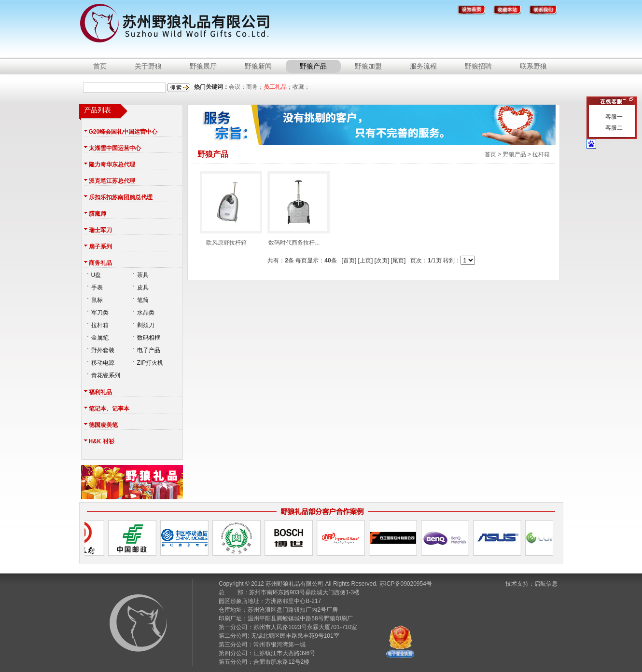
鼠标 (97, 300)
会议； (237, 87)
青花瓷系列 (106, 375)
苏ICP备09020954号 (406, 584)
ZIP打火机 (150, 363)
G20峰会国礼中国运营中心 (123, 132)
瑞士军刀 (100, 230)
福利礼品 (100, 392)
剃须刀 (146, 325)
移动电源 (103, 363)
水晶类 (146, 313)
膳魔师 (98, 214)
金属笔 (100, 338)
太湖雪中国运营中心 (115, 148)
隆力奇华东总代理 (112, 165)
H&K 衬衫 (102, 441)
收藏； (301, 87)
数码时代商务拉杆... (294, 198)
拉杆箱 (100, 325)
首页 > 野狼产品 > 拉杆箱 (517, 154)
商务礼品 (100, 263)
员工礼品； (278, 87)
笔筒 (143, 300)
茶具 (143, 275)
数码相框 (149, 338)
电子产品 (149, 350)
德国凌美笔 (103, 425)
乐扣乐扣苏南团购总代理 (121, 197)
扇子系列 (100, 247)
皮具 (143, 288)
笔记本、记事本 (109, 409)
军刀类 (100, 313)
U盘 (96, 275)
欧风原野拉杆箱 (226, 198)
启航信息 (546, 584)
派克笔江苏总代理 (112, 181)
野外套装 (103, 350)
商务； (255, 87)
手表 (97, 288)
